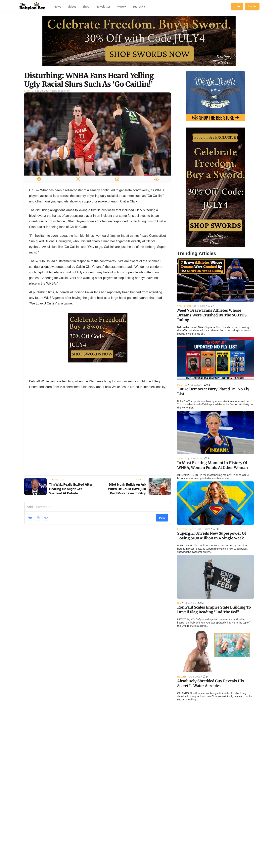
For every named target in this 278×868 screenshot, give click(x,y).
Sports (29, 91)
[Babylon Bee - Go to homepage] (32, 6)
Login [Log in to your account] (252, 6)
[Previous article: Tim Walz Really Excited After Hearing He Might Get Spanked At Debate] (59, 487)
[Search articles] (139, 6)
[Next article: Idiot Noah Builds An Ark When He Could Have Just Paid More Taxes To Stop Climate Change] (136, 487)
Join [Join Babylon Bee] (237, 6)
